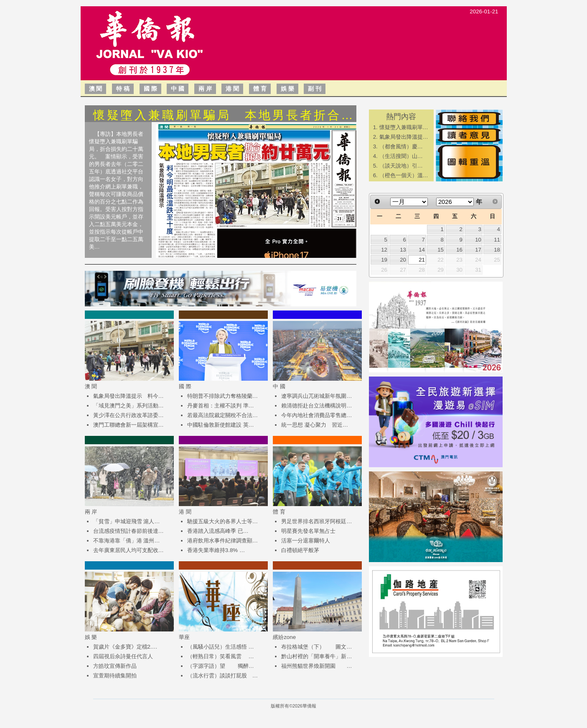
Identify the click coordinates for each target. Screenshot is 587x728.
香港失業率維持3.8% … (216, 550)
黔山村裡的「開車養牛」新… (316, 656)
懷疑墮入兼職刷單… (404, 127)
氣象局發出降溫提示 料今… (128, 396)
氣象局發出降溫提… (404, 137)
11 (497, 240)
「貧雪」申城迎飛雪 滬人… (127, 521)
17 (478, 250)
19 (384, 260)
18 (497, 250)
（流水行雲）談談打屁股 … (222, 676)
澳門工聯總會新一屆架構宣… (128, 425)
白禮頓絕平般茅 (300, 550)
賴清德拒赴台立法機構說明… (316, 406)
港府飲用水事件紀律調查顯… (222, 541)
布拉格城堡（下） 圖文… (316, 647)
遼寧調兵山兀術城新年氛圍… (316, 396)
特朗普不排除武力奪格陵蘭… (222, 396)
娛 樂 (287, 89)
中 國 (178, 89)
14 (422, 250)
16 (459, 250)
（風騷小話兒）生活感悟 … (221, 647)
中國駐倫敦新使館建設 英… (221, 425)
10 (478, 240)
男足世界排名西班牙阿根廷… (316, 521)
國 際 (150, 89)
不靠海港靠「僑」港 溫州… (127, 541)
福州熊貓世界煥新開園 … (316, 666)
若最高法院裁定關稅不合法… (222, 415)
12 (384, 250)
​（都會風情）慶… (401, 146)
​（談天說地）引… (401, 166)
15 (441, 250)
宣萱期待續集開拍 (115, 676)
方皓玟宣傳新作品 (115, 666)
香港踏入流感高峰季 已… (218, 531)
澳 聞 (96, 89)
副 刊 (315, 89)
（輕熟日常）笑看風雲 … (221, 656)
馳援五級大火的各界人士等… (222, 521)
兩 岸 (205, 89)
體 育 (260, 89)
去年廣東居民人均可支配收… (128, 550)
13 (403, 250)
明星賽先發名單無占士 (308, 531)
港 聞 (232, 89)
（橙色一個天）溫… (404, 175)
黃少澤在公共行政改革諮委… (128, 415)
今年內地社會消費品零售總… (316, 415)
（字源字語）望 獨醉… (221, 666)
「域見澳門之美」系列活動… (128, 406)
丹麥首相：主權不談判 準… (221, 406)
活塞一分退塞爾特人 (306, 541)
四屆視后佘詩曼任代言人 (123, 656)
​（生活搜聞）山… (401, 156)
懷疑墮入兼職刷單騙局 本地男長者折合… (224, 115)
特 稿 (123, 89)
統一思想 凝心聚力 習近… (315, 425)
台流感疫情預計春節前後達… (128, 531)
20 (403, 260)
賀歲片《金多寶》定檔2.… (125, 647)
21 (422, 260)
